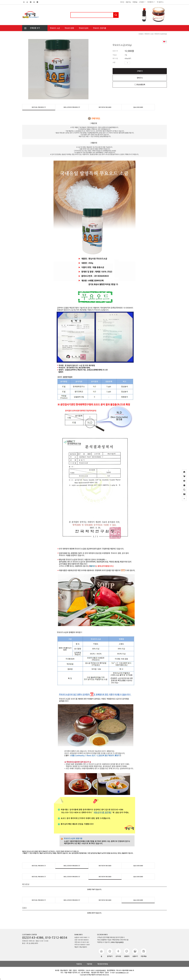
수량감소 (135, 63)
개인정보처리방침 (103, 964)
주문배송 (135, 2)
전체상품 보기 (31, 28)
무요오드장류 (69, 28)
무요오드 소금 (55, 28)
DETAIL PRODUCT (39, 107)
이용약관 (89, 964)
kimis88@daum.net (122, 973)
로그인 (122, 2)
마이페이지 (151, 2)
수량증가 (132, 63)
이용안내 (79, 964)
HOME (141, 34)
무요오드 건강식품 (100, 28)
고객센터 (142, 2)
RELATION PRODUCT (72, 107)
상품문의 (127, 953)
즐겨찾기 (110, 953)
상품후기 (135, 953)
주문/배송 (144, 953)
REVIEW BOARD (105, 107)
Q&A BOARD (138, 107)
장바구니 (161, 2)
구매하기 (140, 71)
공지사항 (118, 953)
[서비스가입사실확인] (117, 942)
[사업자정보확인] (101, 970)
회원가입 (128, 2)
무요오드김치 (84, 28)
